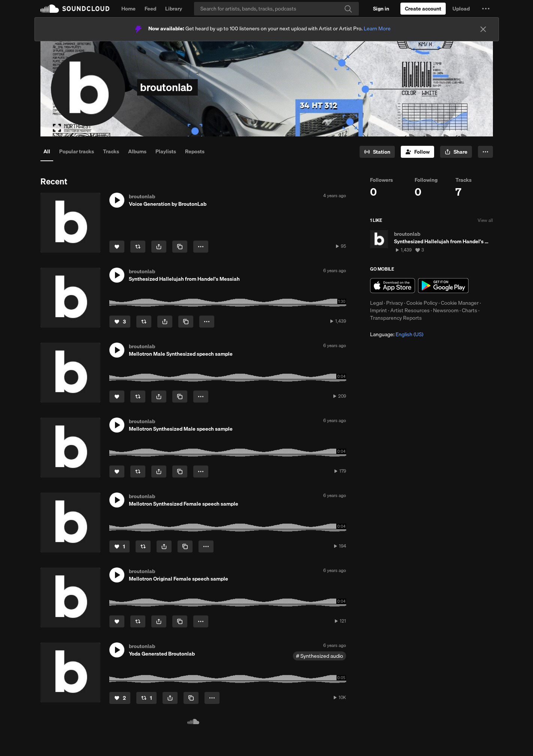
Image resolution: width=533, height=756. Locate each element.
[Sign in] (381, 9)
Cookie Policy (422, 303)
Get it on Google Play (443, 286)
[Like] (117, 247)
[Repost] (138, 247)
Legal (376, 303)
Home (128, 9)
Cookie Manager (460, 303)
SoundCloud (75, 9)
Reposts (195, 151)
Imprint (378, 310)
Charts (470, 310)
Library (174, 9)
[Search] (276, 9)
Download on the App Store (393, 286)
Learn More (377, 28)
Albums (137, 151)
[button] (486, 9)
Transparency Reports (396, 318)
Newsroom (446, 310)
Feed (150, 9)
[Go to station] (377, 152)
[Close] (483, 29)
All (47, 151)
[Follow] (417, 152)
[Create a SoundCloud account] (423, 9)
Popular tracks (77, 151)
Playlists (166, 151)
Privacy (395, 303)
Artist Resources (410, 310)
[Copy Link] (180, 247)
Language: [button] (397, 334)
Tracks (111, 151)
